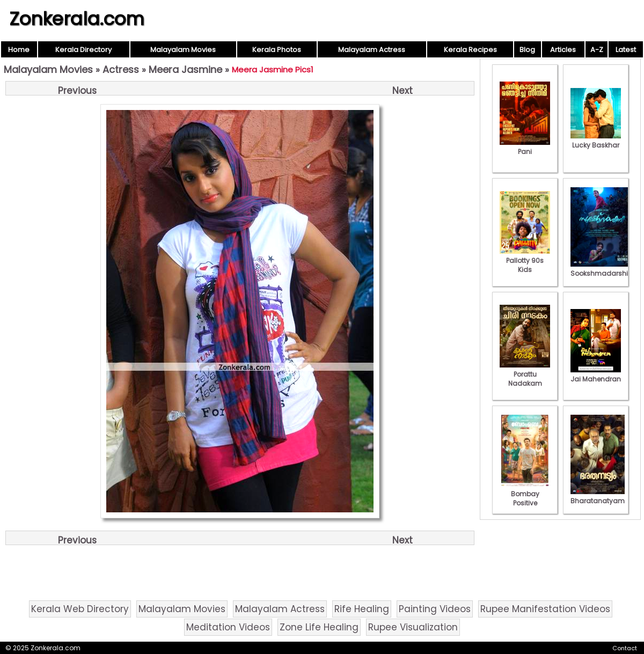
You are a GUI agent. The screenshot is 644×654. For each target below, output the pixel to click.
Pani (525, 147)
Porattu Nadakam (525, 374)
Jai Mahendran (596, 374)
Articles (563, 50)
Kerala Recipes (470, 50)
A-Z (597, 50)
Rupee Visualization (413, 627)
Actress (121, 69)
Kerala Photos (277, 50)
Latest (626, 50)
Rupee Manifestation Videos (545, 609)
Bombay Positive (525, 494)
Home (19, 50)
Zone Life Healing (319, 627)
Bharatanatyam (598, 496)
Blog (527, 50)
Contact (625, 648)
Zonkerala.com (77, 19)
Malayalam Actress (372, 50)
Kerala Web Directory (80, 609)
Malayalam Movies (183, 50)
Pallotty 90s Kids (525, 260)
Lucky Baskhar (596, 141)
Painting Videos (435, 609)
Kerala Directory (83, 50)
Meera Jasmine (185, 69)
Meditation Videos (228, 627)
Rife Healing (362, 609)
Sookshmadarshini (602, 269)
